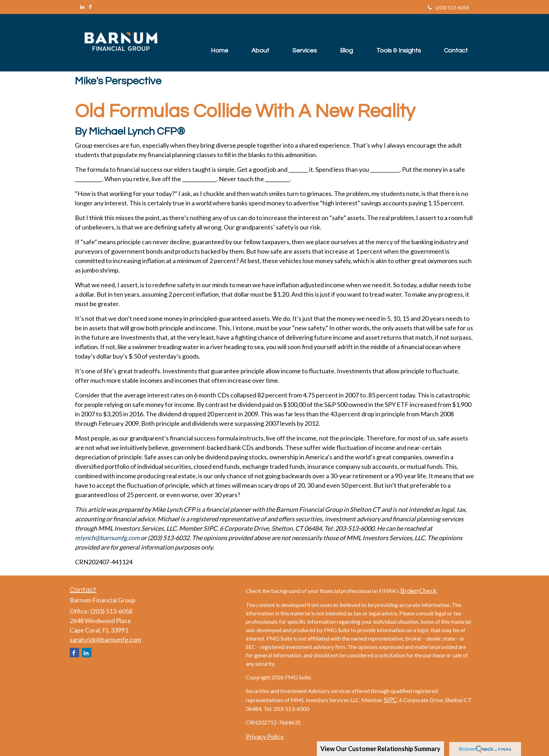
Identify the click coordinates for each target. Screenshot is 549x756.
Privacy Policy (265, 736)
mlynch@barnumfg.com (107, 538)
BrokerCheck (418, 591)
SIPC (390, 700)
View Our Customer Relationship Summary (380, 749)
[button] (254, 43)
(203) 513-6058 (448, 8)
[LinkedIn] (82, 7)
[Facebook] (90, 7)
